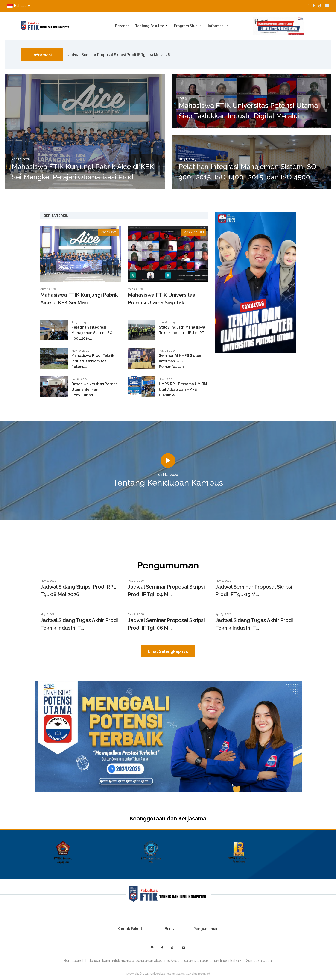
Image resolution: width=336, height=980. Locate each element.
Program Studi (186, 26)
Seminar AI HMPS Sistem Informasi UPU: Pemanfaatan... (181, 361)
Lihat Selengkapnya (168, 651)
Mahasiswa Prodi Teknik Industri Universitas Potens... (93, 361)
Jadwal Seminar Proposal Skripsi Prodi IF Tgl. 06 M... (166, 624)
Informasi (216, 26)
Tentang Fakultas (150, 26)
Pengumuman (206, 929)
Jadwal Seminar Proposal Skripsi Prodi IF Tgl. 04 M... (166, 591)
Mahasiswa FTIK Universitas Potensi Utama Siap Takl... (161, 299)
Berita (170, 929)
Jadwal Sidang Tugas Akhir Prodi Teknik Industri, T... (79, 624)
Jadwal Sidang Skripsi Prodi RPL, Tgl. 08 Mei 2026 (79, 591)
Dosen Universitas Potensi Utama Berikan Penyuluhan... (95, 389)
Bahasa (18, 6)
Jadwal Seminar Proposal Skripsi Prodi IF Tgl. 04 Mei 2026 (119, 55)
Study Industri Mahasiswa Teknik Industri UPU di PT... (183, 330)
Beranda (122, 26)
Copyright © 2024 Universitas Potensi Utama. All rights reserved (168, 974)
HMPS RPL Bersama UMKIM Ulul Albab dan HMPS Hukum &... (183, 389)
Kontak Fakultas (131, 929)
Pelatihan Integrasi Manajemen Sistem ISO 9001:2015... (92, 333)
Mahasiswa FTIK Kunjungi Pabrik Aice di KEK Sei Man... (79, 299)
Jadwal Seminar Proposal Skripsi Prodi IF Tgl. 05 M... (254, 591)
